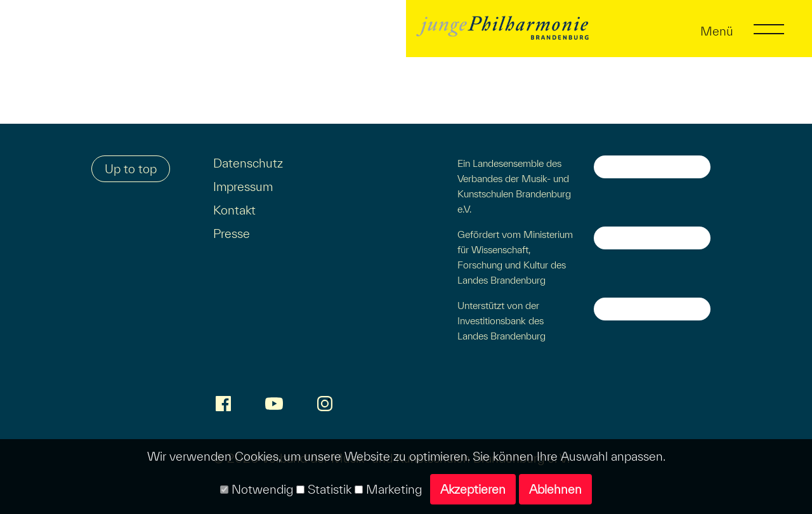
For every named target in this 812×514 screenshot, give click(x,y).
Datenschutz (248, 163)
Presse (232, 234)
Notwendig (257, 489)
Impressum (243, 187)
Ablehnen (555, 489)
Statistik (324, 489)
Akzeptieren (473, 489)
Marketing (388, 489)
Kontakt (234, 210)
